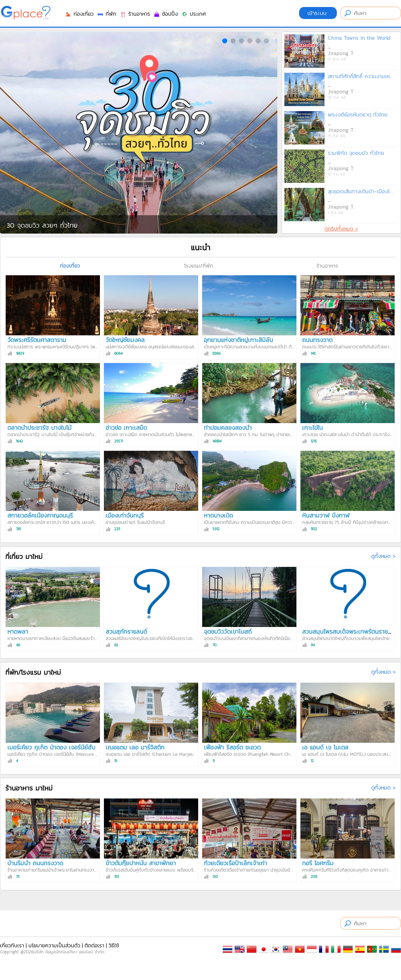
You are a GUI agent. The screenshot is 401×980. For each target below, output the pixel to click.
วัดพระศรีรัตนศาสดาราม (37, 340)
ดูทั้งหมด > (383, 556)
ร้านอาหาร (135, 14)
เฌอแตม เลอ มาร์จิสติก (135, 747)
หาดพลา (18, 631)
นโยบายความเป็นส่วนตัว (54, 945)
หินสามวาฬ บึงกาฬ (326, 515)
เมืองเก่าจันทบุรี (125, 515)
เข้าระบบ (318, 13)
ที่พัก (107, 14)
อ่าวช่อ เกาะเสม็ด (126, 428)
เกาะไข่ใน (312, 428)
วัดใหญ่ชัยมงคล (125, 340)
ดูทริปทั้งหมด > (341, 229)
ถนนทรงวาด (317, 340)
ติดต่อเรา (94, 945)
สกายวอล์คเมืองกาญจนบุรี (40, 515)
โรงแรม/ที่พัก (199, 266)
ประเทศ (193, 14)
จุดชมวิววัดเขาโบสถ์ (228, 631)
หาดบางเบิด (218, 515)
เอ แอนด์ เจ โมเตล (325, 747)
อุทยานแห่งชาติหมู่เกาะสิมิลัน (238, 340)
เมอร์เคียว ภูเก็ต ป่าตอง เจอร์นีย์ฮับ (51, 747)
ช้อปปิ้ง (166, 14)
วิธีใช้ (114, 945)
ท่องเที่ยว (79, 14)
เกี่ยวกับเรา (12, 945)
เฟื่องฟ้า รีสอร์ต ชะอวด (232, 747)
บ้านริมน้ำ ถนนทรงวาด (35, 863)
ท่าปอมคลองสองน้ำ (228, 428)
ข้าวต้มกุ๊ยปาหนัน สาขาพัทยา (141, 863)
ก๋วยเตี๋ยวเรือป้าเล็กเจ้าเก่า (235, 863)
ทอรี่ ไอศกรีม (318, 863)
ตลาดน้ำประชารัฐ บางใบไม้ (39, 428)
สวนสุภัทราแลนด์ (126, 631)
